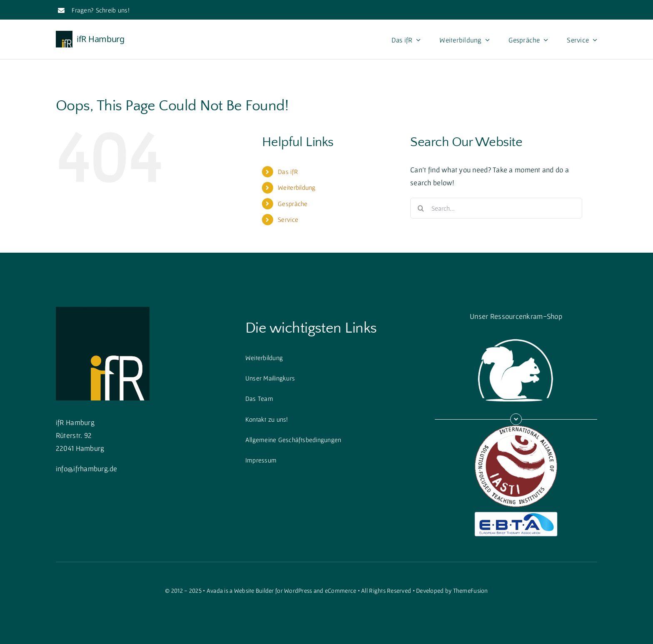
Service (288, 219)
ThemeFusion (471, 591)
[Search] (421, 208)
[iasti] (516, 429)
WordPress (298, 591)
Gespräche (293, 204)
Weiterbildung (297, 187)
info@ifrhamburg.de (87, 469)
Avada (215, 591)
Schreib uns (112, 10)
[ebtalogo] (516, 515)
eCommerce (340, 591)
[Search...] (496, 208)
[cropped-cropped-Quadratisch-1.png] (103, 310)
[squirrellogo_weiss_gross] (516, 334)
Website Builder (254, 591)
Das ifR (288, 172)
